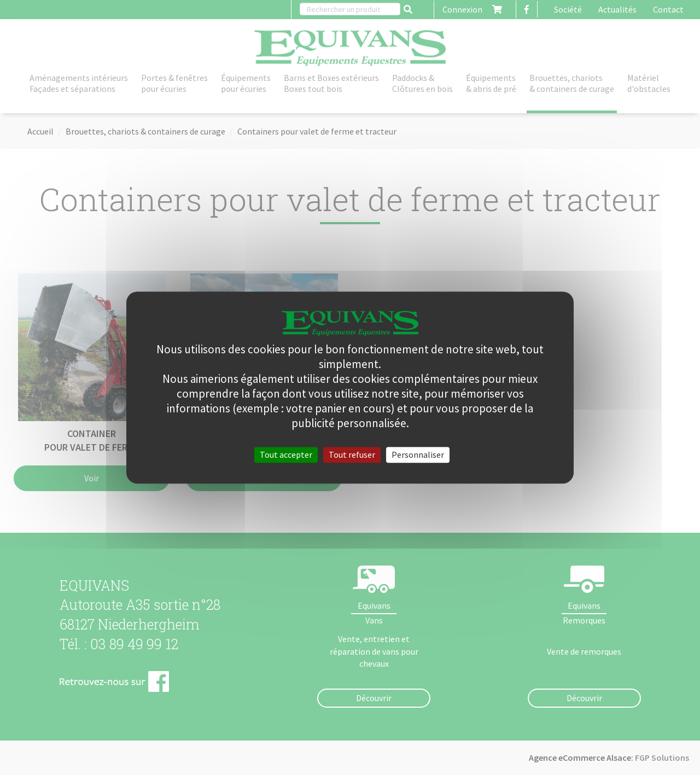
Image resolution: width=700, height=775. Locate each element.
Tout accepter (286, 454)
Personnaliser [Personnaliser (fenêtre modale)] (418, 454)
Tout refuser (352, 454)
